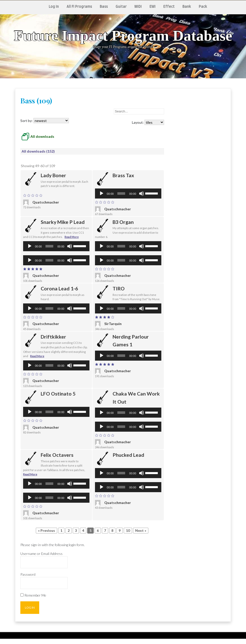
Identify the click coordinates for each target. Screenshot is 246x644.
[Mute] (141, 194)
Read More (72, 237)
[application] (128, 194)
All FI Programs (79, 7)
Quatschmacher (41, 202)
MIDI (138, 7)
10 (128, 530)
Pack (203, 7)
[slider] (121, 194)
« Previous (46, 530)
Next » (141, 530)
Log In (54, 7)
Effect (169, 7)
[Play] (102, 194)
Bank (187, 7)
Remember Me (33, 595)
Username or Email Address (41, 554)
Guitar (121, 7)
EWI (153, 7)
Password (28, 574)
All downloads (42, 136)
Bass (104, 7)
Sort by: (45, 121)
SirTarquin (108, 324)
